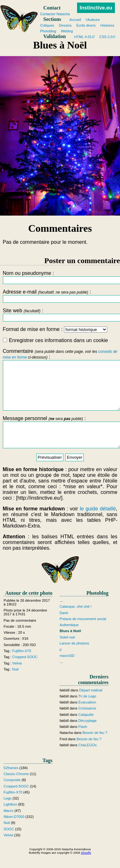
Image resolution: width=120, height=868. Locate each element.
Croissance (87, 723)
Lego (7, 813)
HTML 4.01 (83, 37)
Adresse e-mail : (60, 296)
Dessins (65, 25)
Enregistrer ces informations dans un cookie (55, 340)
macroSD (67, 670)
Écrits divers (86, 25)
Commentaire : (60, 384)
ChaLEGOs (87, 759)
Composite (12, 794)
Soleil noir (67, 651)
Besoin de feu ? (95, 747)
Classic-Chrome (16, 788)
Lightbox (10, 819)
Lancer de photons (74, 657)
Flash (83, 741)
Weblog (67, 31)
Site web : (60, 315)
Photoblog (48, 31)
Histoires (108, 25)
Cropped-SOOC (25, 671)
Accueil (75, 20)
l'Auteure (93, 20)
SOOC (9, 843)
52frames (11, 782)
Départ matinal (91, 704)
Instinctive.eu (96, 8)
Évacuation (87, 716)
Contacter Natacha (55, 14)
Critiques (47, 25)
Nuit (16, 683)
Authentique (69, 639)
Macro (8, 825)
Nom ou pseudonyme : (60, 277)
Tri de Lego (87, 710)
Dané (64, 627)
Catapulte (86, 729)
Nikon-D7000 (14, 831)
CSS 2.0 (106, 37)
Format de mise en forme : (55, 329)
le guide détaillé (98, 523)
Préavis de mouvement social (83, 633)
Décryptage (87, 735)
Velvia (17, 677)
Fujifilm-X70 (22, 665)
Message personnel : (60, 444)
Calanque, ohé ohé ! (76, 621)
